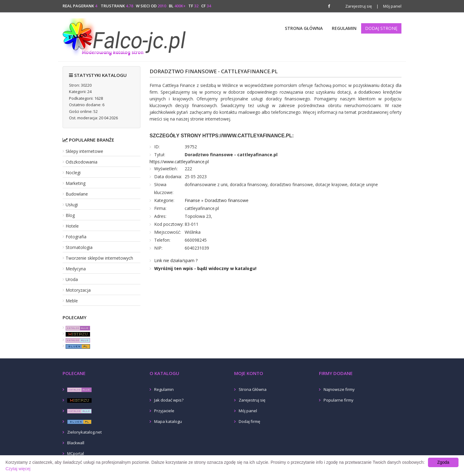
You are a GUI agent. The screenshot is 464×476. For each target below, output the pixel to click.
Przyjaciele (164, 411)
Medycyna (76, 269)
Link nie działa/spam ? (176, 260)
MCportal (76, 453)
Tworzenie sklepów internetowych (99, 258)
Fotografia (76, 237)
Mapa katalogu (168, 421)
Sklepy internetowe (84, 151)
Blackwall (76, 443)
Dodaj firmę (249, 421)
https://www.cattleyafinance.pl (179, 162)
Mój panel (389, 6)
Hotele (72, 226)
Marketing (76, 183)
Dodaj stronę (381, 28)
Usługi (72, 205)
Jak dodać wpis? (169, 400)
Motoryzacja (78, 290)
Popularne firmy (339, 400)
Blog (70, 215)
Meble (72, 301)
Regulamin (344, 28)
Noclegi (73, 173)
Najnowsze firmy (339, 389)
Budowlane (77, 194)
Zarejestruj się (359, 6)
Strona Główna (304, 28)
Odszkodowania (82, 162)
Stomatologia (79, 247)
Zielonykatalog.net (84, 432)
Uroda (72, 279)
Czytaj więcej (18, 469)
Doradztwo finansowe (227, 200)
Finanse (192, 200)
